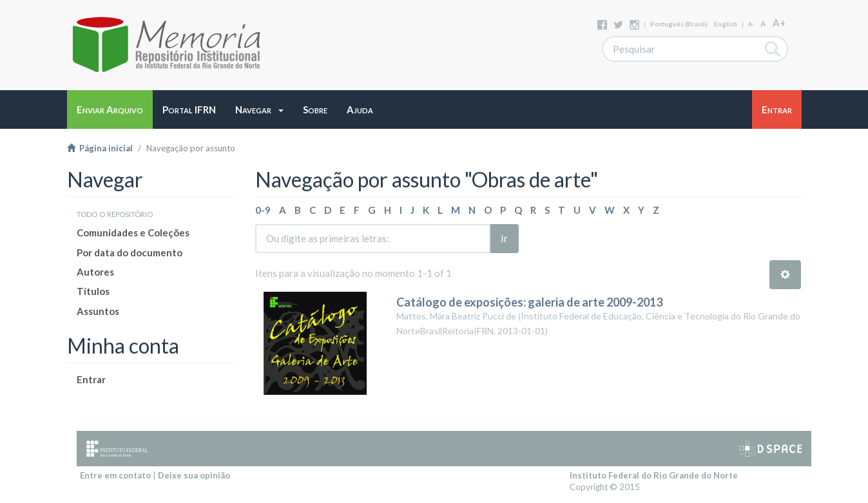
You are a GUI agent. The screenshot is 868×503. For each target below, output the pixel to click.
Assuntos (98, 311)
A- (751, 24)
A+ (779, 23)
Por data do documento (130, 252)
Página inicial (100, 148)
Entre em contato (115, 475)
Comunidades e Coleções (133, 233)
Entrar (91, 379)
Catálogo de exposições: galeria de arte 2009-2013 (529, 302)
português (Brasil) (679, 24)
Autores (95, 272)
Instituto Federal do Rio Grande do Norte (654, 475)
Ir (504, 238)
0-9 (263, 210)
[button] (259, 109)
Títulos (93, 291)
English (726, 24)
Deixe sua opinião (194, 475)
